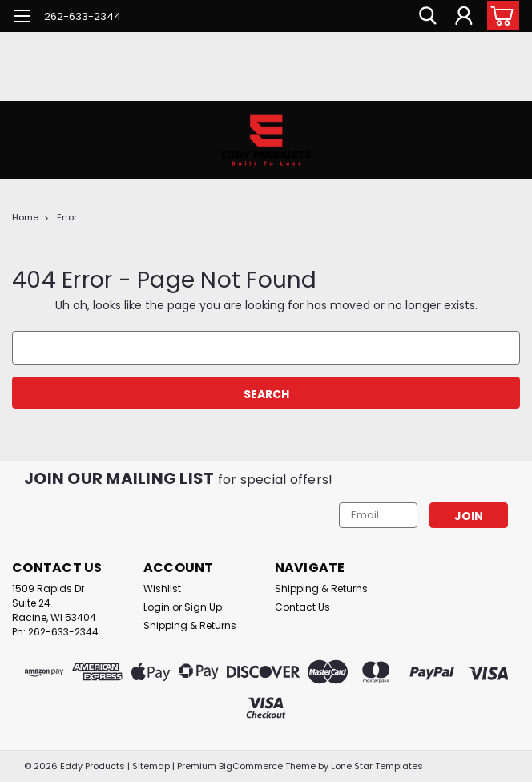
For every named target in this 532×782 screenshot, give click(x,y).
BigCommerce (251, 766)
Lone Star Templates (377, 766)
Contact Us (302, 607)
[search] (428, 16)
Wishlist (162, 589)
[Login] (464, 16)
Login (157, 607)
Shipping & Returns (190, 625)
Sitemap (151, 766)
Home (25, 217)
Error (67, 217)
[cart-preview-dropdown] (500, 16)
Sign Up (203, 607)
